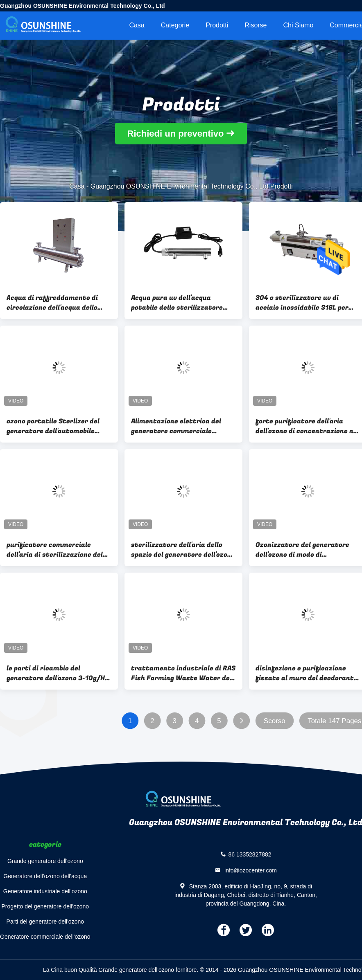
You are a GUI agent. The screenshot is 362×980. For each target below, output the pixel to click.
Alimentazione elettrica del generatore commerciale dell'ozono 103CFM (176, 426)
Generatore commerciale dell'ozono (45, 937)
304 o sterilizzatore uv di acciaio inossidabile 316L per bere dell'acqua (302, 303)
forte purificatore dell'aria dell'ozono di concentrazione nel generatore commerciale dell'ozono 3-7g (307, 426)
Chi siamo (299, 25)
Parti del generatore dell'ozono (45, 922)
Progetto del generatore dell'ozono (45, 906)
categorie (175, 25)
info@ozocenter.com (250, 870)
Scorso (275, 721)
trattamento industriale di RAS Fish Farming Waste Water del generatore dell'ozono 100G (183, 673)
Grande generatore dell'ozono (45, 861)
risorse (256, 25)
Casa (137, 25)
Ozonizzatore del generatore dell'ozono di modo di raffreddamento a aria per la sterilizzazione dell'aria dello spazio (303, 550)
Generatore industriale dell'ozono (45, 891)
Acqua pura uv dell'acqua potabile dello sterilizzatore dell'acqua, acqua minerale (177, 303)
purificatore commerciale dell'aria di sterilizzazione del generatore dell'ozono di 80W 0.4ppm (55, 550)
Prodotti (217, 25)
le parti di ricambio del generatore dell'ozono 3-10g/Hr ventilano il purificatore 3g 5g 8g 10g (57, 673)
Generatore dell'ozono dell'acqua (45, 876)
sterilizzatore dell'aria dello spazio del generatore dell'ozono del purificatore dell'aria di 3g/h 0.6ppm (183, 550)
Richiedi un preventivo (176, 134)
